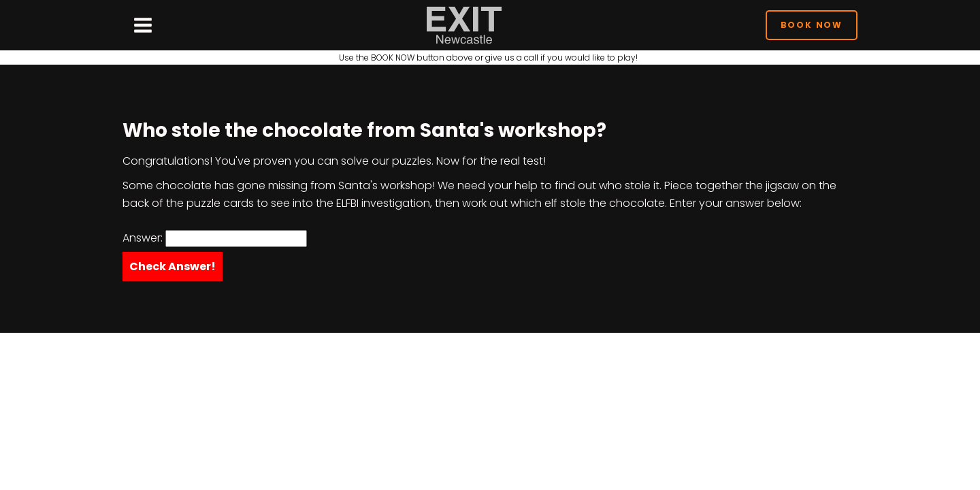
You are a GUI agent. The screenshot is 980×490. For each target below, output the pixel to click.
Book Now (812, 25)
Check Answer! (173, 266)
